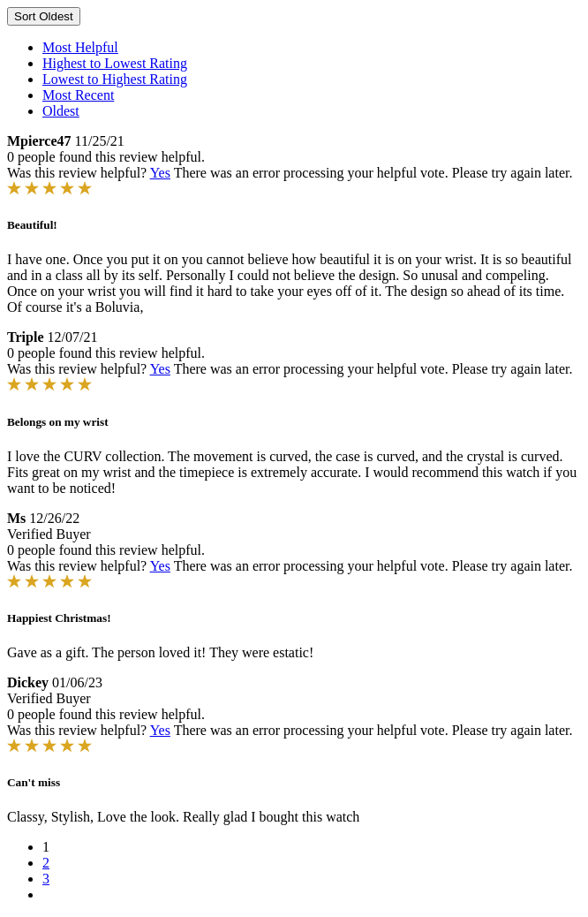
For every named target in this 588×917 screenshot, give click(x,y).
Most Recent (78, 95)
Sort (44, 16)
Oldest (61, 111)
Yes (160, 173)
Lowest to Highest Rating (115, 79)
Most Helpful (80, 47)
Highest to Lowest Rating (115, 63)
